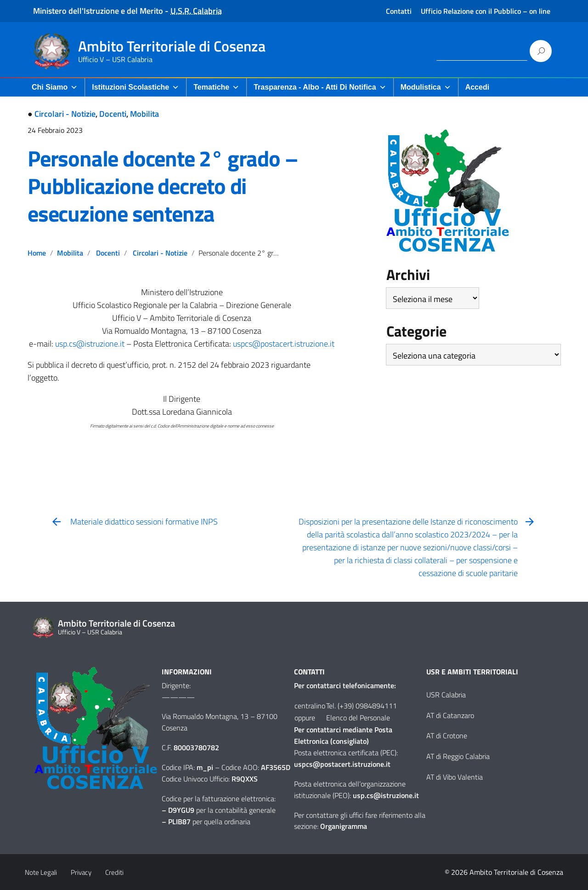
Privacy (81, 872)
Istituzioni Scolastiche (136, 87)
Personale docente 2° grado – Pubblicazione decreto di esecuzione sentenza (162, 186)
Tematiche (216, 87)
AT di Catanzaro (450, 715)
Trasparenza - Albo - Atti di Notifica (320, 87)
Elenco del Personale (358, 718)
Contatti (399, 11)
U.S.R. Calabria (196, 11)
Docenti (113, 114)
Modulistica (426, 87)
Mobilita (144, 114)
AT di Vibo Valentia (455, 777)
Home (37, 253)
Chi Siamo (55, 87)
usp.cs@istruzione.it (90, 344)
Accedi (477, 87)
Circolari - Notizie (65, 114)
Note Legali (41, 872)
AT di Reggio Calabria (458, 756)
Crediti (114, 872)
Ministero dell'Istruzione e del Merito (98, 11)
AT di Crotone (447, 736)
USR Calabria (446, 695)
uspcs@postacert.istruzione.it (284, 344)
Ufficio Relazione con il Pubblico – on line (486, 11)
